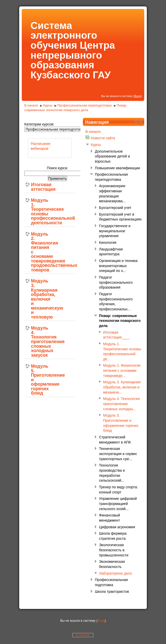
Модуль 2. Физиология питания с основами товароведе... (122, 370)
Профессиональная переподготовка (85, 105)
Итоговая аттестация (38, 187)
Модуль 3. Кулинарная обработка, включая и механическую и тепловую (38, 299)
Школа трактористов (112, 592)
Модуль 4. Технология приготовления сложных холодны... (121, 404)
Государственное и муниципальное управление (115, 231)
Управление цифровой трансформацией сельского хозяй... (118, 504)
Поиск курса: (57, 168)
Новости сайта (103, 138)
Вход (137, 96)
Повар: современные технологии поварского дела (120, 321)
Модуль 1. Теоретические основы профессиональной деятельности (38, 212)
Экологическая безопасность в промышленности (114, 550)
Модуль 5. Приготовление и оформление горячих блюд (38, 380)
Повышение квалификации (117, 168)
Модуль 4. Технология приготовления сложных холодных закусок (38, 342)
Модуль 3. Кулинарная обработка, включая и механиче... (122, 387)
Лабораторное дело (115, 573)
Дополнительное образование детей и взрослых (112, 156)
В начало (31, 105)
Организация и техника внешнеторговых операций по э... (118, 266)
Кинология (108, 242)
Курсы (48, 105)
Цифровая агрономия (117, 527)
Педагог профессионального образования (116, 282)
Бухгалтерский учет (115, 208)
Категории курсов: (39, 124)
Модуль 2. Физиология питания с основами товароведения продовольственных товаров (38, 252)
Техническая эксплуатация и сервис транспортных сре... (118, 454)
